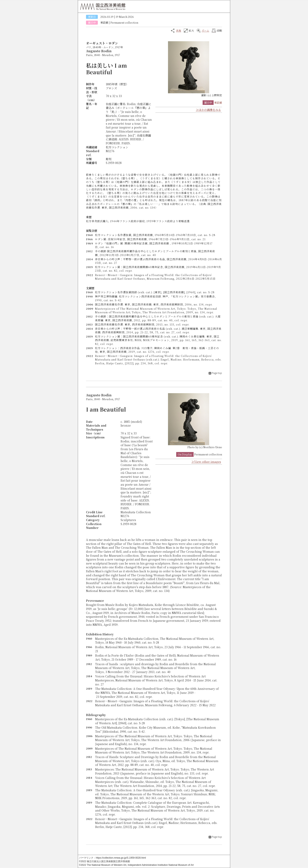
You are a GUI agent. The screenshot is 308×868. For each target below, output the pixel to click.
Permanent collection (124, 23)
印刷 (219, 31)
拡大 (191, 31)
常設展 (104, 23)
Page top (217, 373)
